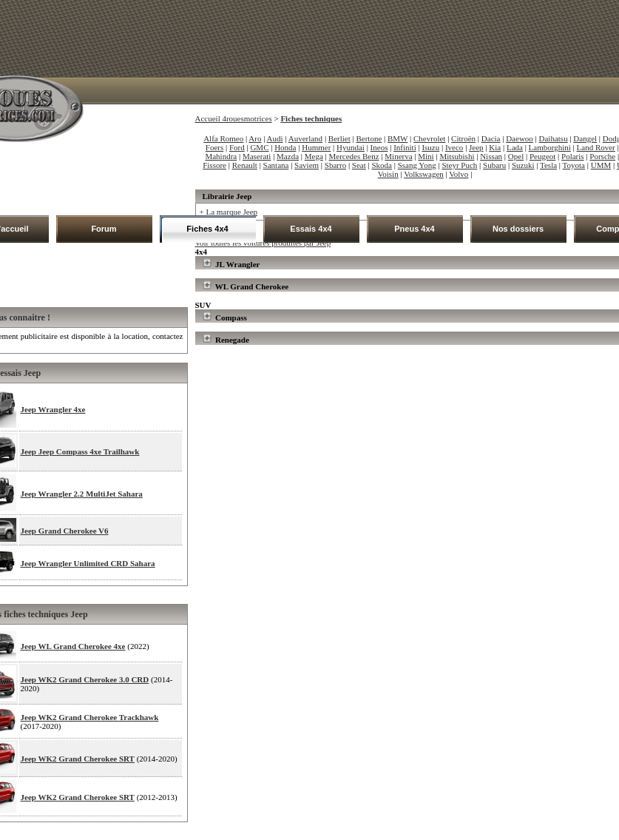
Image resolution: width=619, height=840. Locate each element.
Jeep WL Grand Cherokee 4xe (73, 646)
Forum (104, 229)
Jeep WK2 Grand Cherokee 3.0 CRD (85, 679)
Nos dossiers (518, 229)
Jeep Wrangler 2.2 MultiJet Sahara (82, 494)
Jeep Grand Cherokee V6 (65, 531)
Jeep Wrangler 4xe (53, 409)
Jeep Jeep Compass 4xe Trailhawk (80, 451)
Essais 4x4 (311, 229)
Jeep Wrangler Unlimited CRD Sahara (88, 563)
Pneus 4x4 (414, 229)
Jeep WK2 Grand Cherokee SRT (78, 759)
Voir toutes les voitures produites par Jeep (263, 243)
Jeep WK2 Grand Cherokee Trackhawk (90, 717)
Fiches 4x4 (207, 229)
